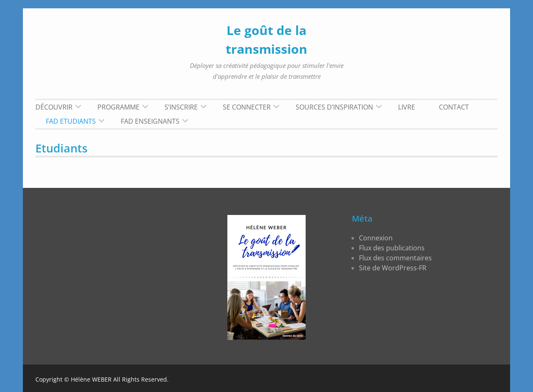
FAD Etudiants (71, 121)
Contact (454, 107)
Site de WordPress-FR (393, 268)
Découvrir (54, 107)
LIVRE (407, 107)
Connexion (376, 238)
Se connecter (247, 107)
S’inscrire (181, 107)
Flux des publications (392, 248)
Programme (118, 107)
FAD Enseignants (150, 121)
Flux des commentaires (395, 258)
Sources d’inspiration (334, 107)
